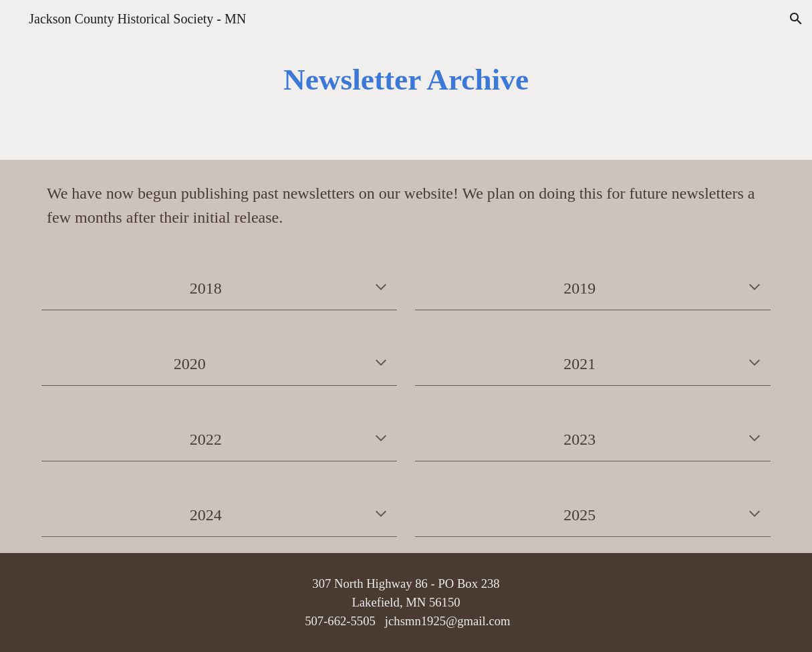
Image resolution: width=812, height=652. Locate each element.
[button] (796, 19)
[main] (406, 80)
